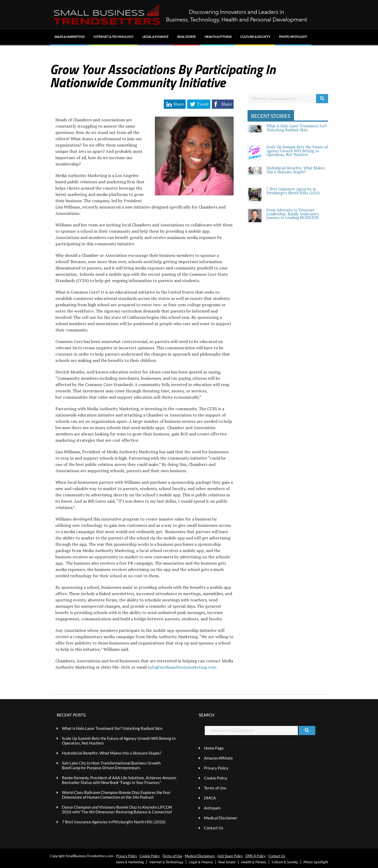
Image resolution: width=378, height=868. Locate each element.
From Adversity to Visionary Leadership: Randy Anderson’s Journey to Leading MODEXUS (293, 214)
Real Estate (187, 37)
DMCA (210, 798)
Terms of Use (215, 788)
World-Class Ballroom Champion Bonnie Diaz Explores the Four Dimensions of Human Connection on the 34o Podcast (116, 795)
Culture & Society (255, 37)
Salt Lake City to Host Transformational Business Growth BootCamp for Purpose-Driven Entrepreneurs (111, 765)
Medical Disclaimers (200, 856)
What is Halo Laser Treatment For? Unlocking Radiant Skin (297, 128)
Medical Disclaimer (221, 818)
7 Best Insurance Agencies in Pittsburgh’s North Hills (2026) (293, 191)
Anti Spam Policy (230, 856)
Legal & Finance (155, 37)
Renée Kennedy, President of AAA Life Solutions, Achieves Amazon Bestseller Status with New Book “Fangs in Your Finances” (119, 780)
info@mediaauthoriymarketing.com (182, 667)
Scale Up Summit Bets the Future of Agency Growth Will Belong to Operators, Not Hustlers (297, 151)
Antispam (212, 808)
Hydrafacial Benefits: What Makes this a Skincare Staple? (296, 170)
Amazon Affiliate (218, 758)
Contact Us (214, 828)
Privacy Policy (216, 768)
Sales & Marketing (70, 37)
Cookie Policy (216, 778)
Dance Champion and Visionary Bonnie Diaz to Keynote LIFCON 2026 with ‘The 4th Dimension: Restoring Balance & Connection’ (117, 809)
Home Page (214, 748)
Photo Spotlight (293, 37)
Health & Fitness (218, 37)
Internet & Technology (114, 37)
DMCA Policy (256, 856)
